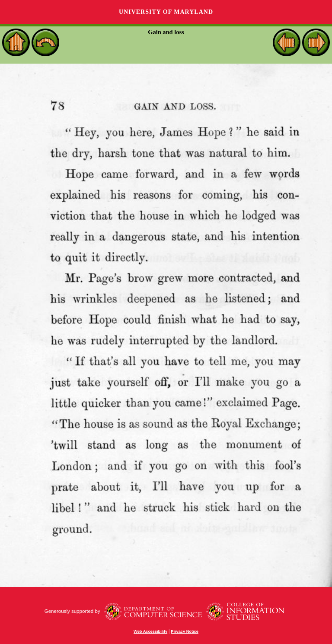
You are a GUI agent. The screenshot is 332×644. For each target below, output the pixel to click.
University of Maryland (166, 12)
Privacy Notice (185, 631)
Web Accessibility (150, 631)
